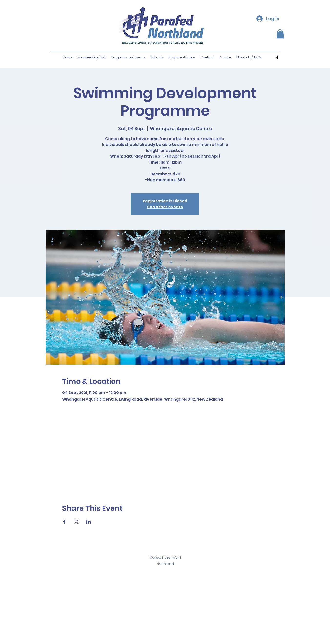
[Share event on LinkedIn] (88, 522)
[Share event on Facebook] (65, 522)
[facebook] (277, 57)
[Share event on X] (77, 522)
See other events (165, 207)
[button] (280, 34)
